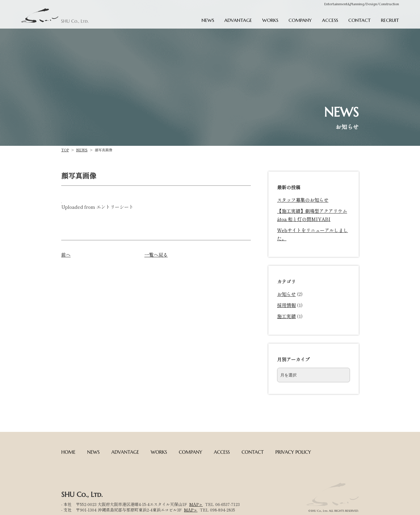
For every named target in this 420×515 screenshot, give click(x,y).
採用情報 (286, 305)
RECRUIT (390, 20)
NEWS (208, 20)
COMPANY (300, 20)
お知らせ (286, 294)
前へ (66, 255)
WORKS (270, 20)
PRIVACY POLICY (293, 452)
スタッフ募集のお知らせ (303, 200)
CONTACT (359, 20)
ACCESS (330, 20)
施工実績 (286, 316)
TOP (65, 150)
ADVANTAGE (238, 20)
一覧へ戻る (156, 255)
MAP (194, 504)
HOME (68, 452)
